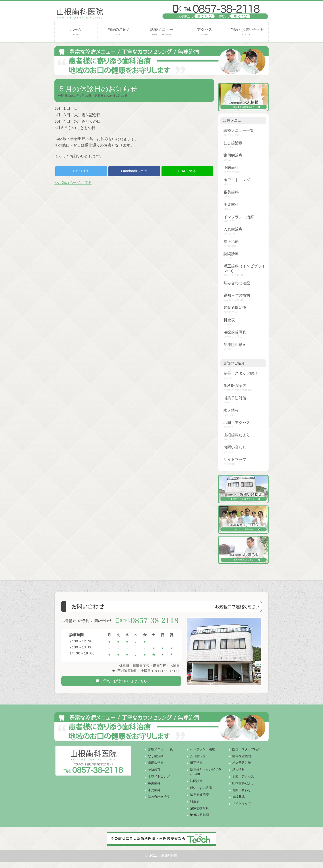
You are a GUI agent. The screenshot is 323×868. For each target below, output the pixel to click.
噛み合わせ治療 (237, 283)
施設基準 (238, 803)
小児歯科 (231, 205)
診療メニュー (162, 32)
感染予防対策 (235, 398)
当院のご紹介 (119, 32)
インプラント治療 (239, 217)
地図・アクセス (237, 423)
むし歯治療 (233, 143)
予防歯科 (231, 168)
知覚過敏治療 (235, 308)
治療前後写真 (235, 332)
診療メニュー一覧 (239, 131)
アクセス (205, 32)
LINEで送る (187, 171)
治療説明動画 (235, 345)
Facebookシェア (134, 171)
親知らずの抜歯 (237, 296)
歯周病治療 (233, 156)
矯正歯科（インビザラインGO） (244, 269)
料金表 (229, 320)
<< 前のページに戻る (73, 183)
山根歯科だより (237, 435)
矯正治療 (231, 242)
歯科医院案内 (235, 386)
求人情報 (231, 411)
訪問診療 (231, 254)
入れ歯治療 (233, 230)
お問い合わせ (235, 448)
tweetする (81, 171)
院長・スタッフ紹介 (241, 374)
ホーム (76, 32)
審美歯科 (231, 192)
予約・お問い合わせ (247, 32)
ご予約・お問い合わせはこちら (123, 683)
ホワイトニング (237, 180)
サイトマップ (235, 460)
